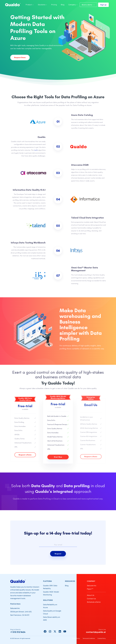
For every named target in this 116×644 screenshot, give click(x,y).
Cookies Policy (102, 638)
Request (58, 554)
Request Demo (20, 57)
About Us (91, 595)
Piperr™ (90, 589)
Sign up (103, 5)
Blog (67, 586)
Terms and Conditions (89, 638)
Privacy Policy (76, 638)
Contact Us (91, 599)
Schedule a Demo (94, 602)
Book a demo (88, 5)
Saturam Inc (92, 586)
